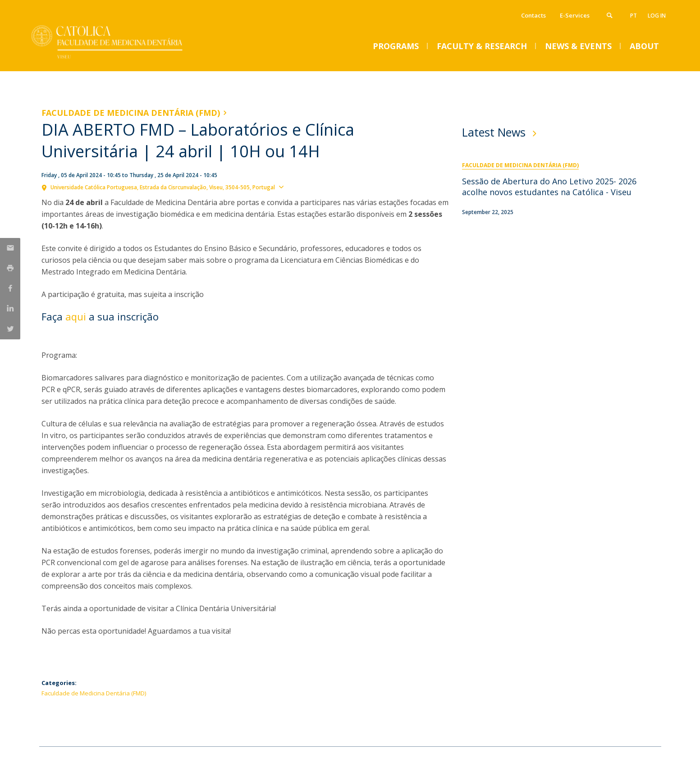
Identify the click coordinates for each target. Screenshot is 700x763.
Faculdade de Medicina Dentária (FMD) (131, 113)
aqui (76, 316)
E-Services (575, 15)
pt (634, 16)
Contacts (533, 15)
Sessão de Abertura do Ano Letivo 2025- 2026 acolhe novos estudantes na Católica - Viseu (549, 187)
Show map (303, 187)
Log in (657, 16)
